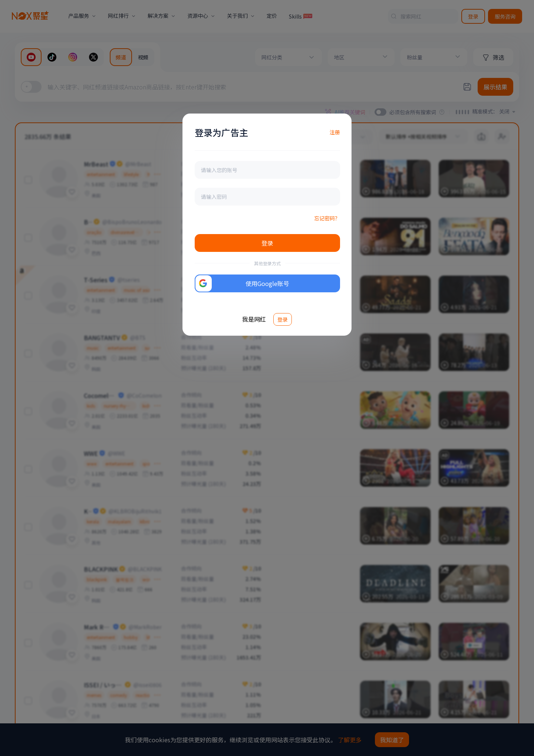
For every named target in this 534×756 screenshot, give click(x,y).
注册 (335, 132)
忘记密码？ (327, 218)
